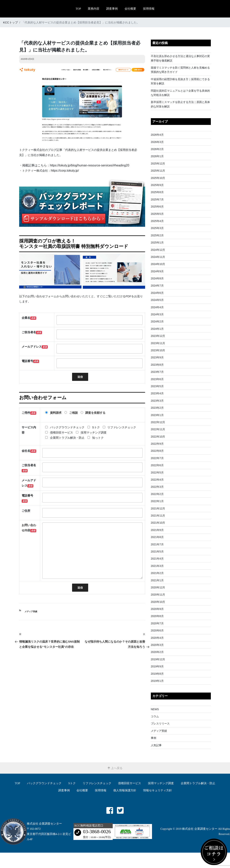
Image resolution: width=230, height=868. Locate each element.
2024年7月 (157, 286)
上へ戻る (115, 768)
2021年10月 (158, 523)
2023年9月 (157, 357)
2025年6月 (157, 207)
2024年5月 (157, 300)
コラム (155, 716)
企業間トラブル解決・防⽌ (198, 783)
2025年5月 (157, 214)
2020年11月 (158, 595)
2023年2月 (157, 408)
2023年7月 (157, 372)
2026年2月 (157, 149)
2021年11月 (158, 516)
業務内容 (94, 9)
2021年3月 (157, 566)
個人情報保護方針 (125, 790)
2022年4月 (157, 480)
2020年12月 (158, 587)
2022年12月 (158, 422)
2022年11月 (158, 429)
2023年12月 (158, 336)
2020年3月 (157, 645)
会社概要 (130, 9)
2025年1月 (157, 243)
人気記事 (156, 745)
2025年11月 (158, 171)
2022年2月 (157, 494)
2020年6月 (157, 630)
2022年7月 (157, 458)
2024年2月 (157, 321)
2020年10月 (158, 602)
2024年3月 (157, 314)
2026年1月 (157, 156)
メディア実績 (31, 611)
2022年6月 (157, 465)
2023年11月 (158, 343)
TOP (78, 9)
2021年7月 (157, 544)
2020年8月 (157, 616)
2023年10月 (158, 350)
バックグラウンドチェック (44, 783)
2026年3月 (157, 142)
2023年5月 (157, 386)
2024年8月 (157, 278)
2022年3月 (157, 487)
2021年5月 (157, 552)
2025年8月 (157, 192)
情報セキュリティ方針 (158, 790)
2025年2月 (157, 235)
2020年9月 (157, 609)
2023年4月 (157, 393)
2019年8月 (157, 674)
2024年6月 (157, 293)
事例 (154, 738)
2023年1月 (157, 415)
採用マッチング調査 (161, 783)
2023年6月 (157, 379)
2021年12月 (158, 508)
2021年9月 (157, 530)
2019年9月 (157, 666)
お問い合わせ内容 (29, 528)
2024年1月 (157, 329)
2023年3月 (157, 401)
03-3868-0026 (97, 832)
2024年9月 (157, 271)
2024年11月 (158, 257)
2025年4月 (157, 221)
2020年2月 (157, 652)
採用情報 (149, 9)
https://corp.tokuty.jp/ (65, 171)
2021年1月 (157, 580)
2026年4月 (157, 135)
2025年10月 (158, 178)
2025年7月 (157, 199)
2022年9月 (157, 444)
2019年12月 (158, 659)
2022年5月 (157, 473)
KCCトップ (10, 22)
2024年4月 (157, 307)
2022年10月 (158, 437)
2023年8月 (157, 365)
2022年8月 (157, 451)
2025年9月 (157, 185)
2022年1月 (157, 501)
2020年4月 (157, 638)
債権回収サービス (130, 783)
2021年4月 (157, 559)
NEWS (155, 709)
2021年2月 (157, 573)
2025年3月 (157, 228)
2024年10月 (158, 264)
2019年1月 (157, 681)
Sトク (72, 783)
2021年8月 (157, 537)
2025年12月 (158, 164)
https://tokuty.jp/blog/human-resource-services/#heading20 (90, 165)
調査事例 (112, 9)
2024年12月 (158, 250)
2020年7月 (157, 623)
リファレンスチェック (97, 783)
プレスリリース (160, 723)
